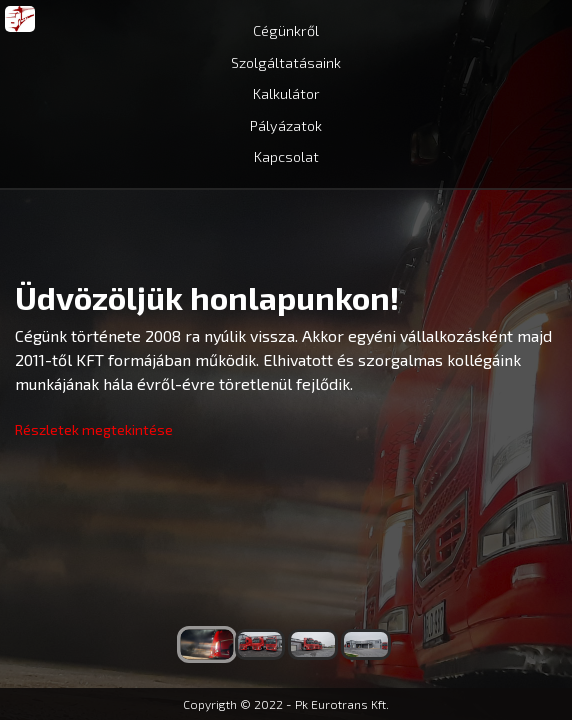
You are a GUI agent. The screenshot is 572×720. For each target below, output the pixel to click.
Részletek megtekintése (94, 429)
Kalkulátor (286, 93)
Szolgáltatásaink (286, 62)
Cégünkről (286, 30)
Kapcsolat (286, 156)
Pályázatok (286, 125)
